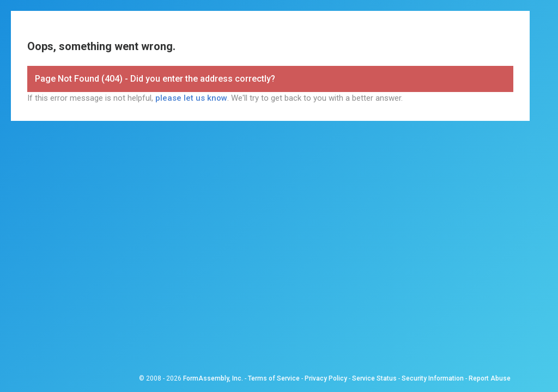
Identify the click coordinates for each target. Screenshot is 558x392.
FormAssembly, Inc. (213, 378)
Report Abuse (490, 378)
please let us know (191, 98)
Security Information (433, 378)
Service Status (374, 378)
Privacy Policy (326, 378)
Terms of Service (274, 378)
